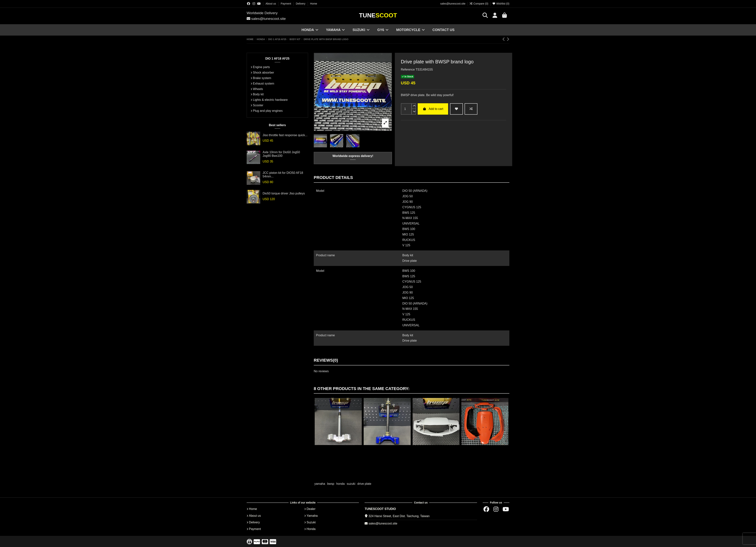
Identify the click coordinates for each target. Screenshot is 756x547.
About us (271, 4)
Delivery (301, 4)
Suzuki (311, 522)
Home (314, 4)
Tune (378, 15)
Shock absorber (263, 73)
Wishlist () (501, 4)
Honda (311, 529)
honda (340, 484)
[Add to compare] (471, 109)
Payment (286, 4)
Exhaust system (264, 84)
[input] (406, 109)
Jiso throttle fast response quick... (285, 135)
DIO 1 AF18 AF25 (277, 59)
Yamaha (312, 516)
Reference (408, 70)
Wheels (258, 89)
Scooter (258, 105)
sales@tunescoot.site (453, 4)
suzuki (351, 484)
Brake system (262, 78)
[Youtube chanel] (259, 4)
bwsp (331, 484)
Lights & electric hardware (270, 100)
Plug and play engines (268, 111)
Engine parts (261, 67)
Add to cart (433, 109)
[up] (414, 106)
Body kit (258, 94)
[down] (414, 112)
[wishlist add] (456, 109)
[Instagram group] (254, 4)
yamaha (320, 484)
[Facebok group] (249, 4)
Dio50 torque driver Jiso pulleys (284, 193)
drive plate (364, 484)
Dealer (311, 509)
